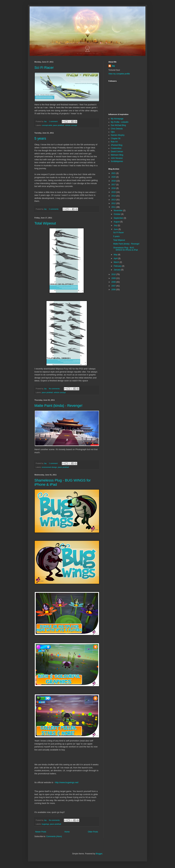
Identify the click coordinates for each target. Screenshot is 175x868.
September (119, 218)
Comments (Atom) (54, 836)
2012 (114, 203)
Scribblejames (117, 161)
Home (67, 832)
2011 (114, 207)
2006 (114, 290)
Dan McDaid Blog (118, 125)
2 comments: (54, 209)
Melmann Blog (117, 155)
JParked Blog (117, 145)
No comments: (55, 389)
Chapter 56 (116, 138)
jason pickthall (59, 125)
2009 (114, 278)
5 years (40, 138)
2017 (114, 185)
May (116, 255)
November (118, 210)
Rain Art (114, 142)
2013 (114, 200)
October (117, 214)
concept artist (47, 125)
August (117, 222)
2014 (114, 196)
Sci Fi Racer (44, 68)
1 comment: (54, 121)
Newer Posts (41, 832)
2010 (114, 274)
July (116, 225)
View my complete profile (119, 74)
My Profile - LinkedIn (120, 122)
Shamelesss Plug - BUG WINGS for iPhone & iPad (125, 249)
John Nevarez (117, 158)
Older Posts (93, 832)
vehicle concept (71, 125)
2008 (114, 282)
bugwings (46, 824)
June (116, 229)
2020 (114, 177)
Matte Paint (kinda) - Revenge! (58, 406)
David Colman (117, 152)
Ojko (113, 132)
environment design (49, 467)
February (118, 266)
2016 (114, 188)
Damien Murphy (118, 135)
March (117, 262)
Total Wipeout (45, 223)
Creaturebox (116, 148)
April (116, 258)
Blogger (99, 854)
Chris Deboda (117, 129)
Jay (113, 66)
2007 (114, 286)
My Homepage (117, 119)
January (117, 270)
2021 (114, 173)
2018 (114, 181)
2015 (114, 192)
